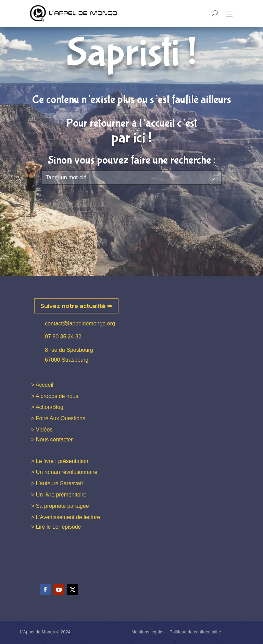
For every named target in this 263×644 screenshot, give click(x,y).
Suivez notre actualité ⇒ (76, 306)
